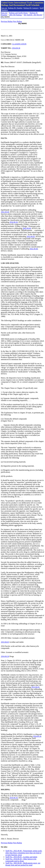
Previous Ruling (7, 21)
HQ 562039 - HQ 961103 (33, 15)
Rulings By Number (15, 8)
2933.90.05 (31, 237)
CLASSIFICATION (19, 44)
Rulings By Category (31, 8)
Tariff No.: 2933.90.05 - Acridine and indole (21, 857)
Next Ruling (17, 21)
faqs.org (4, 8)
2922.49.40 (5, 212)
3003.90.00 (27, 228)
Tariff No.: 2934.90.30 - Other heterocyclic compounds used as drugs (21, 860)
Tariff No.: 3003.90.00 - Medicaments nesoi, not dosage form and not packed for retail (23, 864)
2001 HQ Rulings (15, 15)
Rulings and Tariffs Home (18, 13)
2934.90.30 (16, 48)
